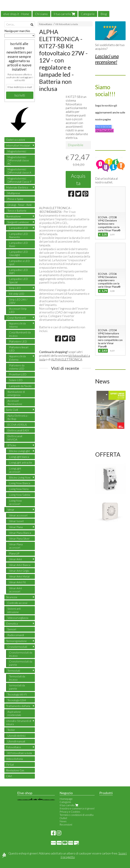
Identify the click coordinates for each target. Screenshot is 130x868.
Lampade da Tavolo (20, 386)
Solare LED (16, 380)
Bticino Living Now (20, 477)
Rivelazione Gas (15, 770)
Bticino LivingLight (19, 451)
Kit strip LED (17, 294)
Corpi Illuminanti (17, 318)
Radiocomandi (16, 635)
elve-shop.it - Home (16, 14)
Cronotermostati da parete (21, 663)
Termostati (14, 671)
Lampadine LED (19, 228)
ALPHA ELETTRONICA (67, 359)
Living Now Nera (19, 489)
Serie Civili (12, 410)
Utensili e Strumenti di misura (19, 722)
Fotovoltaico (46, 24)
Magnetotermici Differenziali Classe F (20, 180)
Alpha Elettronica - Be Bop (18, 417)
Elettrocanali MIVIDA (15, 438)
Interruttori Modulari (18, 145)
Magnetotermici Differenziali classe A (19, 171)
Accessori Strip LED (18, 310)
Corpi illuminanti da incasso (20, 334)
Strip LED (15, 288)
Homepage (66, 799)
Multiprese (14, 193)
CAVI (9, 776)
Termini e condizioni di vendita (77, 815)
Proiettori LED (18, 374)
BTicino (12, 445)
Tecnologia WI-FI (17, 694)
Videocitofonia (14, 759)
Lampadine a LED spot (19, 262)
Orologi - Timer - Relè (20, 205)
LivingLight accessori (15, 470)
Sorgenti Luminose (18, 222)
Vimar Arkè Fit (17, 582)
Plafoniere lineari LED (19, 349)
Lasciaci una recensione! (107, 59)
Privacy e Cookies (70, 812)
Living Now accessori (15, 502)
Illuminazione (13, 216)
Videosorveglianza (18, 618)
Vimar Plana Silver (19, 538)
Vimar (11, 510)
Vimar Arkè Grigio (19, 571)
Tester (11, 730)
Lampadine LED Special (19, 280)
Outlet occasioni (15, 140)
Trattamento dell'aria (18, 706)
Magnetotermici (17, 151)
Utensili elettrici (16, 736)
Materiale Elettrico (17, 187)
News (63, 821)
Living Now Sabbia (20, 495)
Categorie (88, 14)
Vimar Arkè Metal (19, 576)
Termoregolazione (16, 641)
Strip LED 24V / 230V (18, 301)
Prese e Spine (15, 199)
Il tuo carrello (64, 14)
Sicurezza (12, 597)
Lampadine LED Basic (19, 244)
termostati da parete (17, 687)
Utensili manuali (16, 741)
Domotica (12, 623)
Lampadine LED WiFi (19, 271)
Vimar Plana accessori (16, 546)
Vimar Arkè (16, 559)
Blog (104, 14)
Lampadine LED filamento (19, 235)
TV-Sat (10, 764)
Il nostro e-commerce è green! (77, 808)
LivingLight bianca (19, 457)
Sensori (12, 629)
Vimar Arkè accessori (16, 590)
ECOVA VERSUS (17, 425)
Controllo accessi (17, 603)
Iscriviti (20, 95)
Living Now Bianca (20, 483)
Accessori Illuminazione (15, 402)
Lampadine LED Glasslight (19, 253)
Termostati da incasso (17, 678)
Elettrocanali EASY (18, 430)
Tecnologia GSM (17, 700)
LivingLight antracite (21, 462)
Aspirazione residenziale (14, 713)
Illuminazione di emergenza (16, 393)
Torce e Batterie (17, 211)
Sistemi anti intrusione (14, 610)
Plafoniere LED (18, 341)
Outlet (63, 818)
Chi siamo (41, 14)
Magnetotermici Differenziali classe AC (18, 160)
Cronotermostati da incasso (21, 654)
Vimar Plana (16, 527)
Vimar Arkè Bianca (20, 565)
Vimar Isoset (16, 521)
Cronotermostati (17, 647)
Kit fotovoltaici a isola (67, 24)
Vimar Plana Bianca (20, 533)
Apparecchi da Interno (17, 325)
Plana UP (14, 553)
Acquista (78, 179)
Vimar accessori (18, 515)
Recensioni (66, 824)
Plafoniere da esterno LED (17, 367)
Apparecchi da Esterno (17, 358)
